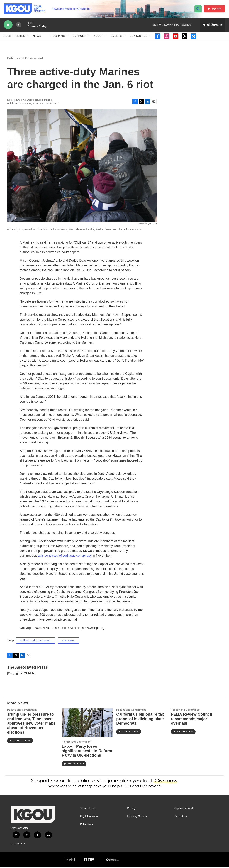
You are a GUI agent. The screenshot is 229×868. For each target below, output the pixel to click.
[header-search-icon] (198, 9)
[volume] (19, 26)
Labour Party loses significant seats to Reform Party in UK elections (87, 752)
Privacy (131, 809)
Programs (57, 37)
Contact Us (138, 37)
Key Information (89, 817)
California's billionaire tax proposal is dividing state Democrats (140, 720)
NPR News (68, 642)
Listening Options (137, 817)
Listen (20, 37)
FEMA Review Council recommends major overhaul (191, 720)
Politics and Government (25, 59)
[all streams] (213, 26)
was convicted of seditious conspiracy (65, 557)
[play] (8, 26)
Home (8, 37)
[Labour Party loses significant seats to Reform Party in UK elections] (87, 724)
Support (79, 37)
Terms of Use (87, 809)
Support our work (184, 809)
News (37, 37)
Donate (216, 9)
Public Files (87, 825)
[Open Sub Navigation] (28, 37)
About (98, 37)
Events (116, 37)
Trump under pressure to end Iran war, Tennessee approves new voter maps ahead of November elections (31, 724)
